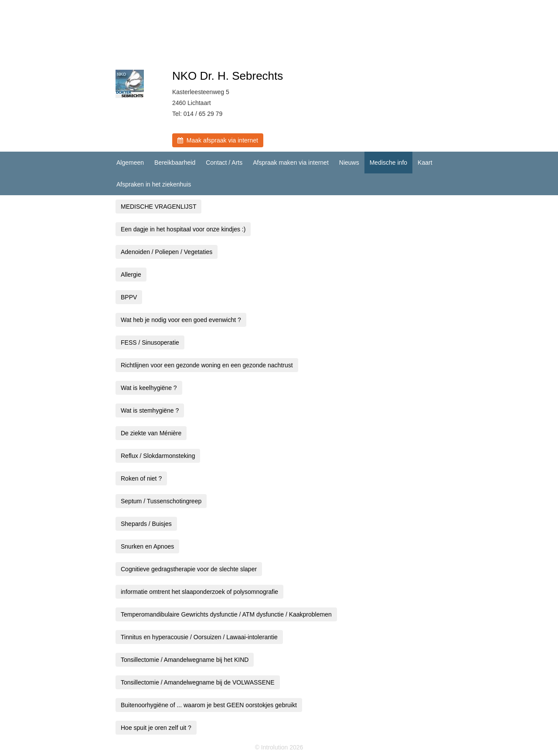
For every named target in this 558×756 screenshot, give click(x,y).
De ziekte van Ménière (151, 433)
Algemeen (130, 163)
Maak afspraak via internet (218, 140)
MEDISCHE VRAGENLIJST (158, 207)
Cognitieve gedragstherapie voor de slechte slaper (189, 569)
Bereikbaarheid (175, 163)
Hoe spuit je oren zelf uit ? (156, 728)
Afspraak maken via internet (291, 163)
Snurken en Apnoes (147, 546)
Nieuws (349, 163)
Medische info (388, 163)
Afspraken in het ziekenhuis (154, 184)
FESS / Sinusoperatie (150, 342)
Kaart (425, 163)
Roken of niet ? (141, 478)
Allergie (131, 275)
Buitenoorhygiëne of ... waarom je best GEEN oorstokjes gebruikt (209, 705)
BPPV (129, 297)
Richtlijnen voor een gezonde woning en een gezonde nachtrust (207, 365)
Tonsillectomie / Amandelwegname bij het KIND (185, 660)
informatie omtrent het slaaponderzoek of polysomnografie (199, 592)
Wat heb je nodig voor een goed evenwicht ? (181, 320)
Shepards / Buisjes (146, 524)
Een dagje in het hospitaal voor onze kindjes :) (183, 229)
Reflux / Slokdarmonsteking (158, 456)
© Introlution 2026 (279, 747)
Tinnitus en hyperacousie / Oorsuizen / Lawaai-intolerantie (199, 637)
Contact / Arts (224, 163)
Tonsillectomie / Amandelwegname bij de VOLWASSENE (198, 682)
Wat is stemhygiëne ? (150, 410)
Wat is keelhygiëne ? (149, 388)
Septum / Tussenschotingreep (161, 501)
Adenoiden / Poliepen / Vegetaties (167, 252)
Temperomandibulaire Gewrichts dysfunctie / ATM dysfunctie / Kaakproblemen (226, 614)
